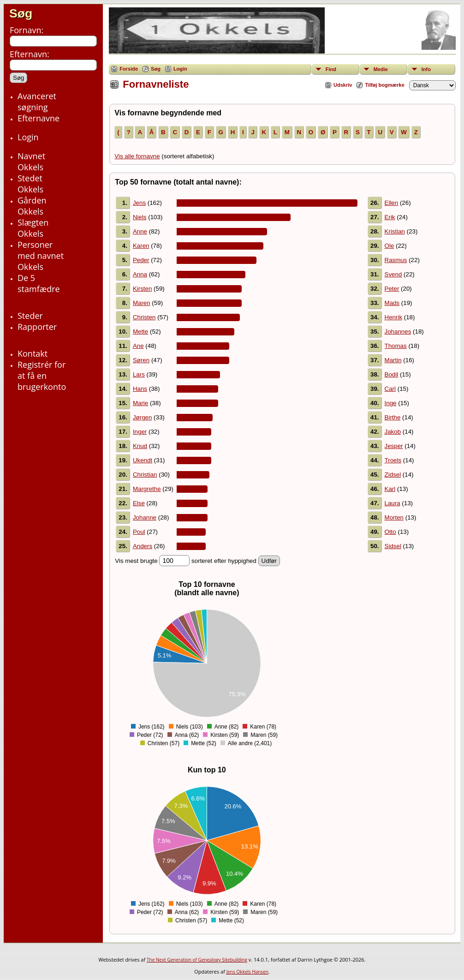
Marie (140, 403)
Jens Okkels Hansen (247, 972)
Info (426, 69)
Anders (143, 546)
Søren (141, 360)
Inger (140, 432)
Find (331, 69)
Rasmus (396, 260)
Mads (392, 303)
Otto (390, 532)
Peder (141, 260)
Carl (390, 389)
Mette (140, 332)
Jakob (393, 432)
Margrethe (147, 489)
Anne (140, 231)
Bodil (392, 374)
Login (180, 69)
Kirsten (142, 289)
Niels (140, 217)
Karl (390, 489)
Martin (393, 360)
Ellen (392, 203)
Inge (391, 403)
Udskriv (343, 85)
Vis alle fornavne (137, 156)
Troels (393, 460)
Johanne (145, 517)
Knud (140, 446)
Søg (21, 13)
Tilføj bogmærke (384, 85)
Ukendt (143, 460)
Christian (145, 475)
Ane (138, 346)
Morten (394, 517)
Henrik (394, 317)
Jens (139, 203)
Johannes (398, 332)
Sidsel (393, 546)
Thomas (396, 346)
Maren (142, 303)
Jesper (394, 446)
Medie (381, 69)
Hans (140, 389)
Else (139, 503)
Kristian (395, 231)
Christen (144, 317)
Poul (139, 532)
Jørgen (142, 417)
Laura (393, 503)
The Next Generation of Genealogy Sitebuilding (197, 960)
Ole (390, 246)
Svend (393, 274)
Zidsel (393, 475)
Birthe (393, 417)
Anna (140, 274)
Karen (141, 246)
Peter (392, 289)
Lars (139, 374)
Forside (129, 69)
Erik (390, 217)
